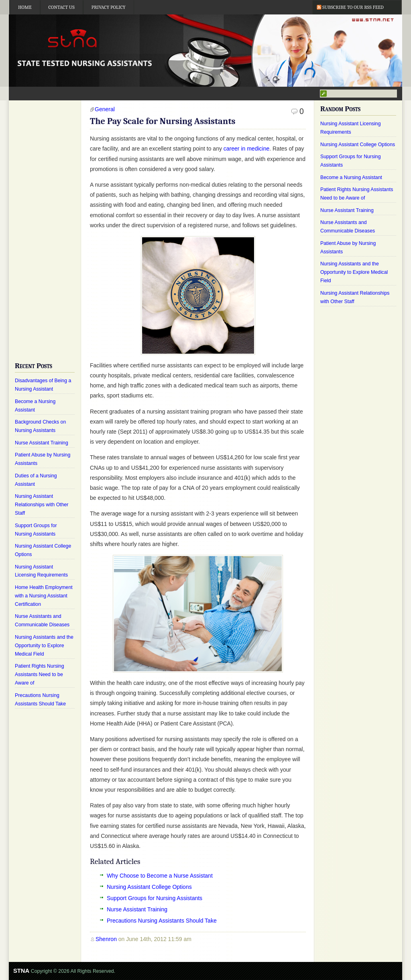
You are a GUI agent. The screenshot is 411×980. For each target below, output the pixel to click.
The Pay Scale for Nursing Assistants (163, 121)
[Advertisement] (45, 225)
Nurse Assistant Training (137, 909)
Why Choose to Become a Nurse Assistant (160, 876)
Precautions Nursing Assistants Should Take (162, 921)
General (105, 109)
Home (25, 7)
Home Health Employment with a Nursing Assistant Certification (44, 596)
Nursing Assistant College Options (149, 887)
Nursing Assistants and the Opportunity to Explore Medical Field (44, 646)
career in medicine (246, 149)
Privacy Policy (109, 7)
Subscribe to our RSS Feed (353, 7)
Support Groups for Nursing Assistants (155, 898)
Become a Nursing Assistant (351, 177)
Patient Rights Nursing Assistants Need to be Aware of (40, 674)
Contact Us (62, 7)
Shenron (106, 939)
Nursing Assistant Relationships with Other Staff (42, 505)
